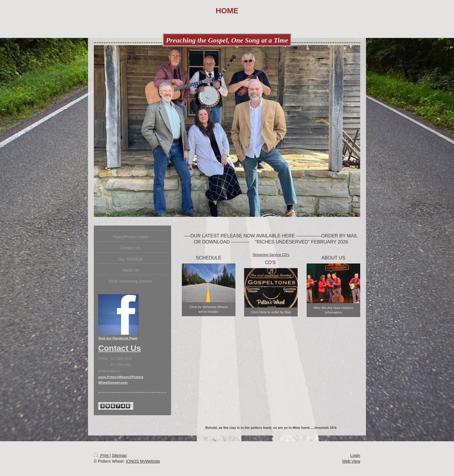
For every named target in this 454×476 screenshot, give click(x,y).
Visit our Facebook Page (118, 338)
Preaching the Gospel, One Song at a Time (227, 40)
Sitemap (119, 455)
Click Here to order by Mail (271, 312)
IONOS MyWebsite (143, 461)
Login (355, 455)
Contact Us (120, 348)
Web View (351, 461)
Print (102, 455)
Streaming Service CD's (271, 255)
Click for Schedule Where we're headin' (208, 309)
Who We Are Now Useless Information (333, 310)
